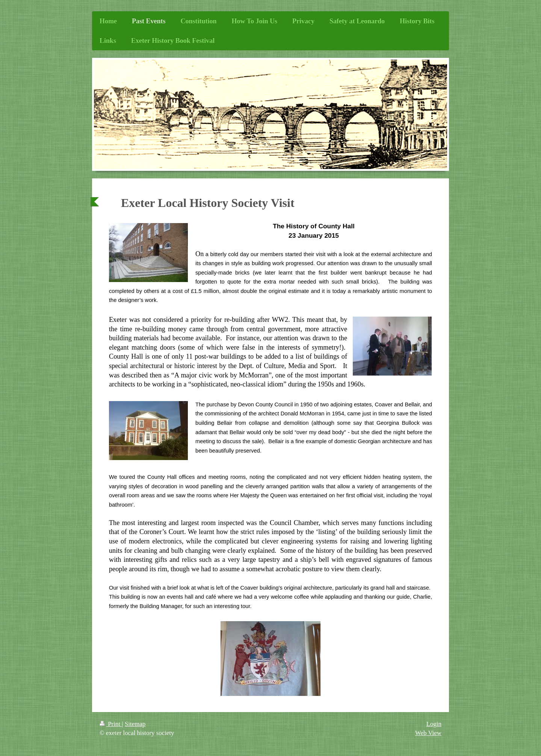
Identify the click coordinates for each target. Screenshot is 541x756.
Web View (428, 733)
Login (434, 724)
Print (111, 724)
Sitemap (135, 724)
